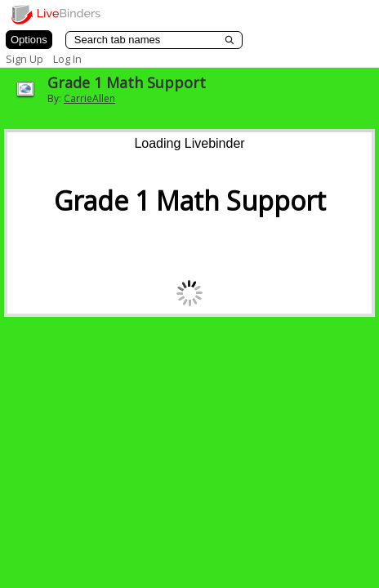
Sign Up (25, 59)
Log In (67, 59)
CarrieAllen (89, 98)
